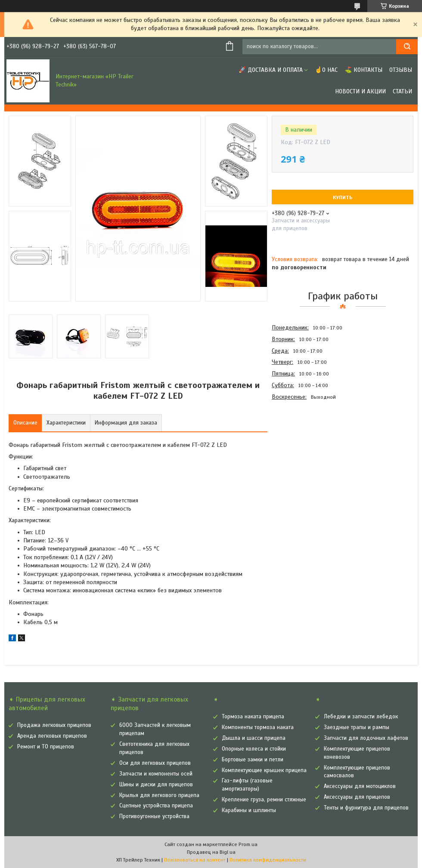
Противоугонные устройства (154, 816)
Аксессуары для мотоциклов (360, 786)
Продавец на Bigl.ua (211, 852)
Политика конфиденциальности (268, 860)
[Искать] (407, 47)
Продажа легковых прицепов (54, 725)
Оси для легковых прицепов (155, 763)
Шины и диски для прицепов (156, 785)
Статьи (402, 91)
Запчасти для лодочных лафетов (366, 738)
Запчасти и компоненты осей (156, 774)
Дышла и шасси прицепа (254, 738)
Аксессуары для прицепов (357, 797)
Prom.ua (248, 844)
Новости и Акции (360, 91)
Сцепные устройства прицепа (156, 806)
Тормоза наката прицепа (253, 717)
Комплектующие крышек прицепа (264, 770)
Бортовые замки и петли (253, 760)
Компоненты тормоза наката (258, 727)
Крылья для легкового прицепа (159, 795)
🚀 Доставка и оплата (271, 70)
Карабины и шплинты (249, 810)
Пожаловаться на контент (195, 860)
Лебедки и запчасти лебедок (361, 717)
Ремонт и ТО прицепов (46, 747)
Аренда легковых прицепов (52, 736)
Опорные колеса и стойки (254, 749)
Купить (343, 197)
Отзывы (401, 70)
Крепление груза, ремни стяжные (264, 800)
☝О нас (326, 70)
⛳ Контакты (363, 70)
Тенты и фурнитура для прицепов (366, 808)
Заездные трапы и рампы (357, 727)
